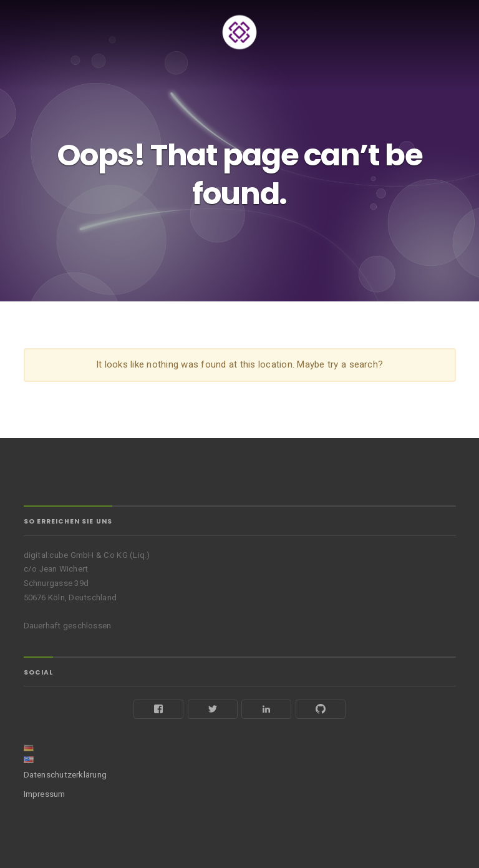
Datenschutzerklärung (65, 775)
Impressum (45, 794)
